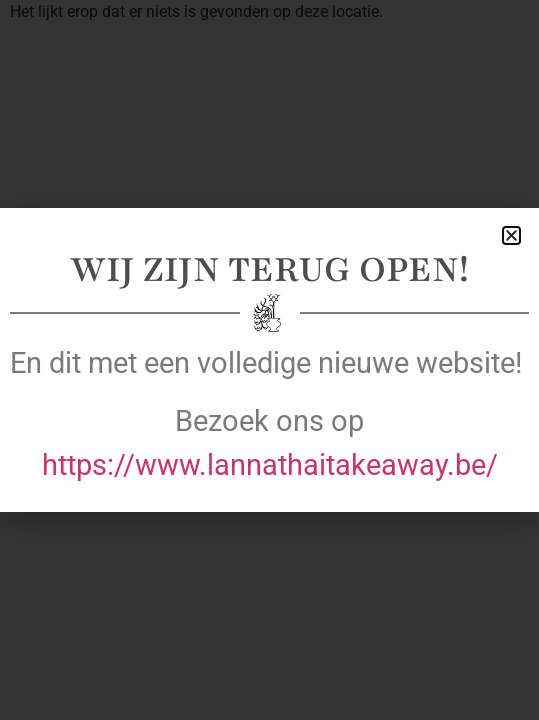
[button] (511, 235)
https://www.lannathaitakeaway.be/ (270, 465)
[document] (269, 360)
